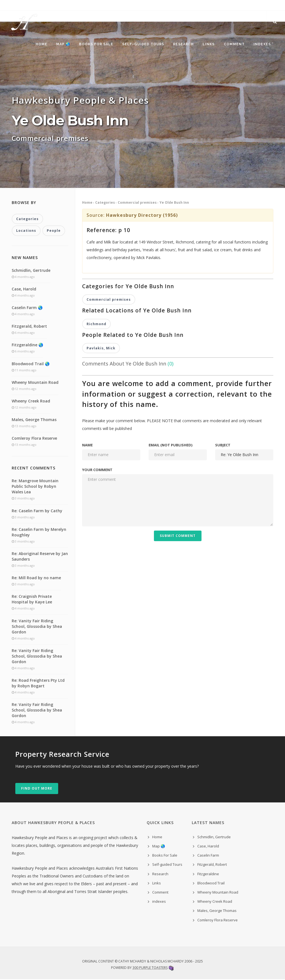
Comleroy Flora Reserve (34, 439)
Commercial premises (137, 203)
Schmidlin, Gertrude (31, 271)
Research (182, 44)
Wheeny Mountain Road (35, 383)
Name (87, 446)
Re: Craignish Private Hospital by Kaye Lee (32, 600)
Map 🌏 (60, 44)
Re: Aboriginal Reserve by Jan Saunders (40, 557)
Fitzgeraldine (208, 874)
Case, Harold (24, 289)
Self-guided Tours (141, 44)
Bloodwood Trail (211, 884)
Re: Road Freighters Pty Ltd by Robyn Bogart (38, 684)
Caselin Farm (208, 856)
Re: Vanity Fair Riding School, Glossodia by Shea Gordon (37, 627)
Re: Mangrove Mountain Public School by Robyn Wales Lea (35, 487)
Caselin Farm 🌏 (27, 308)
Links (207, 44)
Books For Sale (94, 44)
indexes (159, 902)
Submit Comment (178, 536)
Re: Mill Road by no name (36, 579)
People (54, 231)
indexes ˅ (263, 44)
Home (38, 44)
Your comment (97, 470)
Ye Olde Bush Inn (174, 203)
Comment (233, 44)
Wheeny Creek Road (31, 401)
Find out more (37, 789)
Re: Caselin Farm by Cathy (37, 511)
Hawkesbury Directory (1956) (142, 216)
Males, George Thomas (34, 420)
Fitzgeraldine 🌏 (27, 346)
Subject (223, 446)
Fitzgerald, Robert (29, 327)
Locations (26, 231)
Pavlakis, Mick (101, 349)
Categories (105, 203)
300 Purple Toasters (150, 968)
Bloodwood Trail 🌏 (31, 364)
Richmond (96, 324)
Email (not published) (170, 446)
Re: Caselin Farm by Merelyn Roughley (39, 533)
